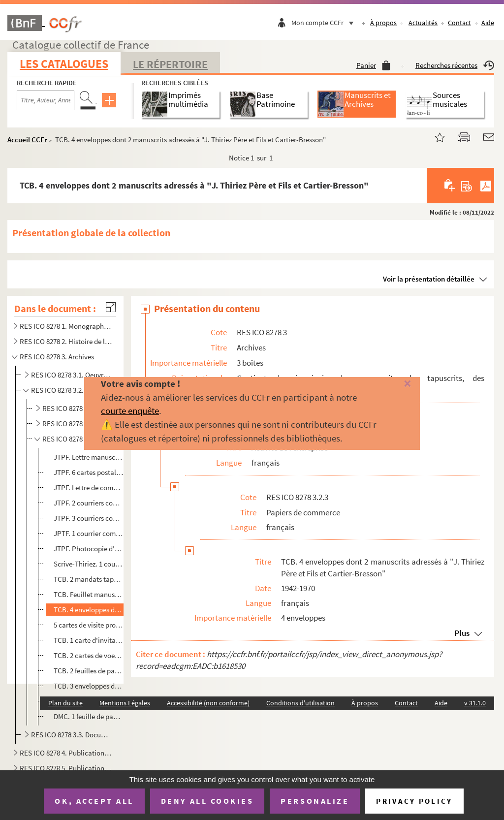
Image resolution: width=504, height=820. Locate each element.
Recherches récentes (455, 65)
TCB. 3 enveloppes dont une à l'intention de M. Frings (89, 686)
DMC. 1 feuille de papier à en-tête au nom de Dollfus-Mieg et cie (89, 716)
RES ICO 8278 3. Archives (57, 357)
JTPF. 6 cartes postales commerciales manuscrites (89, 472)
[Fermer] (397, 384)
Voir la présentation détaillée (429, 279)
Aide (488, 23)
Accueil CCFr (27, 140)
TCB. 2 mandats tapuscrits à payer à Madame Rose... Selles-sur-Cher (89, 579)
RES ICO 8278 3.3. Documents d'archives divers (72, 735)
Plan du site (65, 703)
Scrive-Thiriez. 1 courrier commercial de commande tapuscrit (89, 564)
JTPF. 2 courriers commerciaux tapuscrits (89, 503)
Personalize (315, 801)
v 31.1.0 (475, 703)
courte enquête (130, 410)
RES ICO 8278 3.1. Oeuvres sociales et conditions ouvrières (72, 375)
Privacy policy (414, 801)
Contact (459, 23)
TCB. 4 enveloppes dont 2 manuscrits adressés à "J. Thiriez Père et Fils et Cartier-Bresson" (89, 610)
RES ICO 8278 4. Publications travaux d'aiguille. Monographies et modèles (66, 753)
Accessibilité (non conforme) (208, 703)
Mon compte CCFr (325, 23)
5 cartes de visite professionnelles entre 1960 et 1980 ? (89, 625)
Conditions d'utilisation (300, 703)
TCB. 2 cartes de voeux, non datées (89, 655)
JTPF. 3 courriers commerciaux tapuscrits (89, 518)
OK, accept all (94, 801)
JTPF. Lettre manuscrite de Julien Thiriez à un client (89, 457)
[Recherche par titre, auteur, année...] (46, 100)
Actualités (423, 23)
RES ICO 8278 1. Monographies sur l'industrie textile (66, 326)
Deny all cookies (207, 801)
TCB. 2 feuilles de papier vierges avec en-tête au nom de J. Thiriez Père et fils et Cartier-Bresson (89, 671)
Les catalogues (64, 64)
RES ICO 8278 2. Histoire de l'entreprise (66, 341)
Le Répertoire (170, 64)
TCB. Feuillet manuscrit (89, 594)
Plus (462, 633)
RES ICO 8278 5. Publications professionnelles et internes (66, 768)
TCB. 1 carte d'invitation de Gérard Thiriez (89, 640)
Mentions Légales (125, 703)
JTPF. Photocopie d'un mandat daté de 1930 (89, 549)
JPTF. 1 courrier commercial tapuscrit (89, 533)
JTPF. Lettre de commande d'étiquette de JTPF (89, 488)
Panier (373, 65)
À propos (383, 23)
